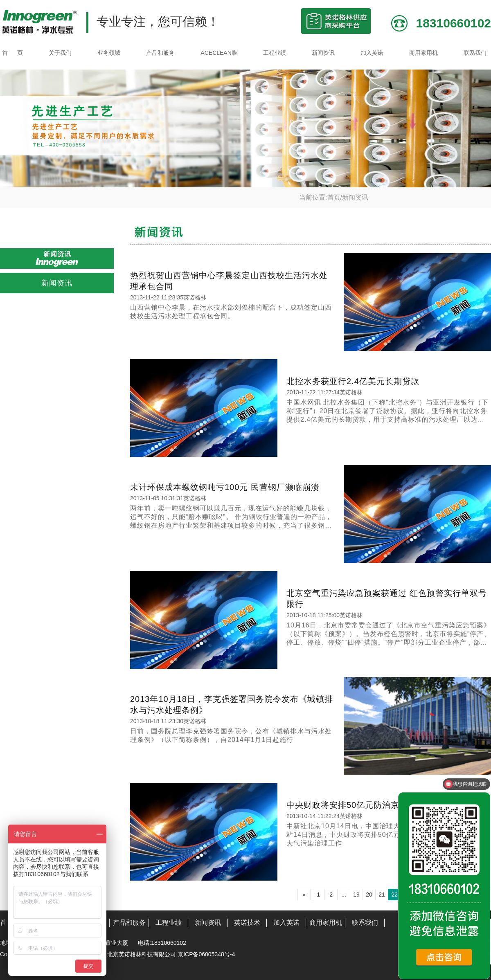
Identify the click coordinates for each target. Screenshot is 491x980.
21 (382, 895)
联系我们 (475, 53)
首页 (334, 197)
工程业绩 (275, 53)
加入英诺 (372, 53)
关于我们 (60, 53)
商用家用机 (423, 53)
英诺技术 (247, 923)
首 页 (12, 53)
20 (369, 895)
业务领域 (109, 53)
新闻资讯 (323, 53)
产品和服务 (160, 53)
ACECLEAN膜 (219, 53)
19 (356, 895)
